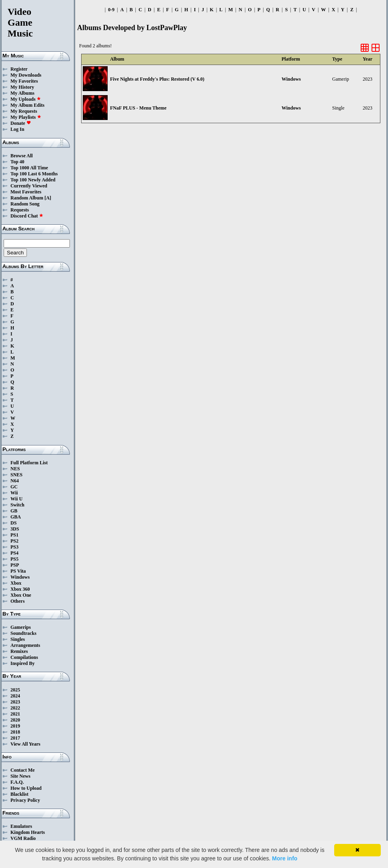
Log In (17, 129)
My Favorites (24, 81)
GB (14, 511)
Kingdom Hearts (28, 832)
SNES (16, 475)
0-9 (111, 10)
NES (15, 469)
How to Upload (26, 788)
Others (17, 601)
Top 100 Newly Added (33, 180)
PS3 (14, 547)
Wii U (16, 499)
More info (285, 858)
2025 (15, 690)
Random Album (27, 198)
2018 (15, 732)
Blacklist (19, 794)
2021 (15, 714)
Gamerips (21, 627)
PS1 (14, 535)
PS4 (14, 553)
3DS (15, 529)
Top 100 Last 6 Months (34, 174)
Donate (21, 123)
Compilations (24, 657)
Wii (14, 493)
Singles (18, 639)
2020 (15, 720)
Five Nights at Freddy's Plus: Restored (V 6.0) (157, 79)
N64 (15, 481)
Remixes (19, 651)
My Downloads (26, 75)
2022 (15, 708)
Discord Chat (27, 216)
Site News (20, 776)
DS (13, 523)
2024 (15, 696)
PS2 (14, 541)
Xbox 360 (20, 589)
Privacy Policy (25, 800)
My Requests (24, 111)
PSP (15, 565)
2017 (15, 738)
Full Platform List (29, 463)
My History (22, 87)
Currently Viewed (29, 186)
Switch (17, 505)
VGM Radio (23, 838)
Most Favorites (26, 192)
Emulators (21, 826)
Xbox (16, 583)
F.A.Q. (17, 782)
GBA (16, 517)
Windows (20, 577)
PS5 (14, 559)
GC (14, 487)
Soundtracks (23, 633)
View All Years (25, 744)
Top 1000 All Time (29, 168)
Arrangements (25, 645)
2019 (15, 726)
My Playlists (26, 117)
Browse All (21, 156)
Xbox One (21, 595)
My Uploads (26, 99)
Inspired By (22, 663)
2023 (15, 702)
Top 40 (17, 162)
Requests (20, 210)
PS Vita (18, 571)
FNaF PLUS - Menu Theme (138, 108)
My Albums (22, 93)
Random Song (25, 204)
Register (19, 69)
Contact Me (22, 770)
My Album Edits (28, 105)
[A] (48, 198)
